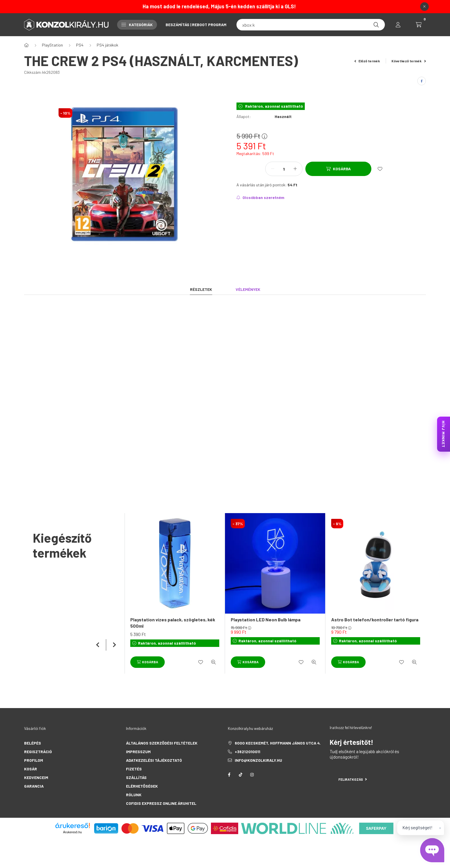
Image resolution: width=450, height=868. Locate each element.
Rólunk (134, 795)
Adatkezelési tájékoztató (154, 760)
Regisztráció (38, 752)
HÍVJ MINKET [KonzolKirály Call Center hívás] (444, 434)
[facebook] (422, 81)
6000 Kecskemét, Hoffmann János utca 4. (278, 743)
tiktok (240, 775)
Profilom (34, 760)
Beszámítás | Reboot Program (196, 25)
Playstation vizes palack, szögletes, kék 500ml (173, 623)
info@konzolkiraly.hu (258, 760)
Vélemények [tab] (248, 289)
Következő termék (409, 61)
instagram (252, 775)
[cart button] (419, 25)
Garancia (34, 786)
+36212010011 (248, 752)
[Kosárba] (338, 169)
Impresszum (138, 752)
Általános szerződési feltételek (162, 743)
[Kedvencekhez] (380, 169)
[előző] (99, 645)
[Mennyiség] (284, 169)
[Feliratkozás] (260, 198)
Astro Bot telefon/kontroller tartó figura (375, 619)
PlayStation (52, 45)
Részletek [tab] (201, 289)
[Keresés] (376, 25)
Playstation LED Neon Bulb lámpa (266, 619)
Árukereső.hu (72, 832)
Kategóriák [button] (137, 25)
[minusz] (273, 169)
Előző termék (367, 61)
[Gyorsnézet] (214, 662)
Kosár (31, 769)
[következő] (113, 645)
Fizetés (134, 769)
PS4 (80, 45)
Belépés (33, 743)
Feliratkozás (353, 779)
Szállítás (136, 777)
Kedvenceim (36, 777)
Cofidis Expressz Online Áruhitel (161, 803)
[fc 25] (311, 25)
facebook (229, 775)
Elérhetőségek (142, 786)
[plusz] (295, 169)
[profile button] (398, 25)
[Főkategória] (26, 45)
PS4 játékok (107, 45)
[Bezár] (424, 7)
